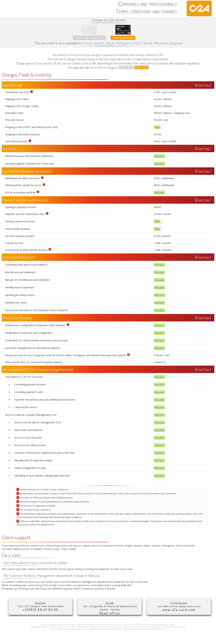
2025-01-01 (126, 67)
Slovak (148, 43)
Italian (110, 43)
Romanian (161, 43)
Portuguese (124, 43)
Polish (138, 43)
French (87, 43)
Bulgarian (176, 43)
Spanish (99, 43)
